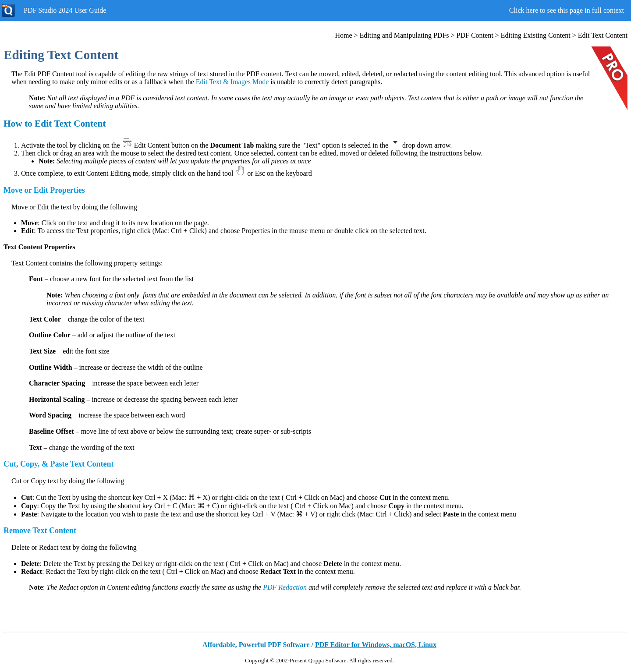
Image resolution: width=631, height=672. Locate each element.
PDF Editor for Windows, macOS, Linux (376, 645)
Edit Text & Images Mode (232, 82)
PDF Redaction (285, 587)
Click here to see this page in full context (567, 10)
